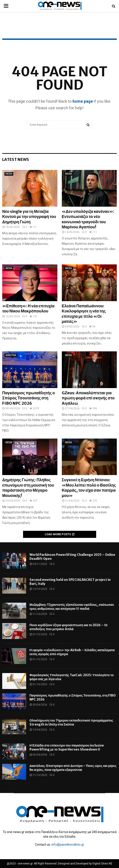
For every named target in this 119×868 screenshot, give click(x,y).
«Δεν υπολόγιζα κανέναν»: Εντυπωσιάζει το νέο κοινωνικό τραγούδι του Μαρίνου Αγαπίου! (88, 219)
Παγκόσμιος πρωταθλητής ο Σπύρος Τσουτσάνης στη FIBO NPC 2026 (29, 398)
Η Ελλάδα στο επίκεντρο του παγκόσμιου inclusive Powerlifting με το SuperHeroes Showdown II (67, 747)
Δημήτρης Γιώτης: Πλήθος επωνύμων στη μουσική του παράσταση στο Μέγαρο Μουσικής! (28, 488)
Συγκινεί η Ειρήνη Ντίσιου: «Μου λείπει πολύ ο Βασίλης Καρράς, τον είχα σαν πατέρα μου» (89, 488)
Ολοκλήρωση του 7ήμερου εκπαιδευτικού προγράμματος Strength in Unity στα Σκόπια (71, 722)
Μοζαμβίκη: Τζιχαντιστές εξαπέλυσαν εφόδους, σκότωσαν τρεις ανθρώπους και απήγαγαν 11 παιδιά (72, 607)
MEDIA (9, 174)
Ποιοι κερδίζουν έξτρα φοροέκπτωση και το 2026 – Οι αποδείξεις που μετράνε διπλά (68, 627)
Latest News (16, 159)
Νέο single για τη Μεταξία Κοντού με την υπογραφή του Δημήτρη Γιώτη (29, 217)
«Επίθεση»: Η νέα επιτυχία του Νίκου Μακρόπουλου (28, 308)
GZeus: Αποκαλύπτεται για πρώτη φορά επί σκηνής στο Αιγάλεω (88, 398)
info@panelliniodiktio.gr (68, 845)
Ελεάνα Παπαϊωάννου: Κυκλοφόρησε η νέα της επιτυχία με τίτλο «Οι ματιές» (84, 314)
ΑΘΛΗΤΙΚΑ (11, 355)
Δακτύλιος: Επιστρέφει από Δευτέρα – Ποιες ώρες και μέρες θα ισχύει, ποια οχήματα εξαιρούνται (73, 768)
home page (83, 101)
